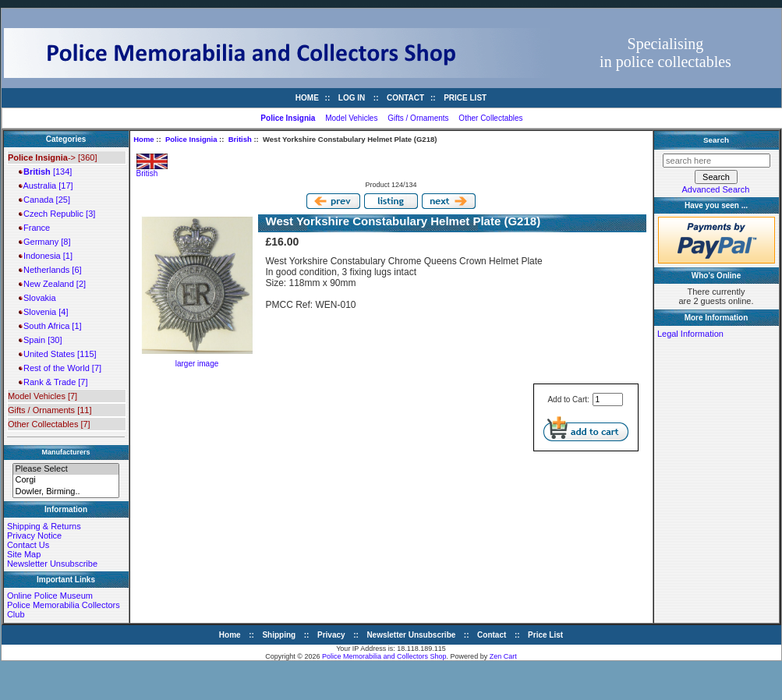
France (34, 228)
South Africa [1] (50, 326)
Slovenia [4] (44, 312)
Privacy (331, 635)
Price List (465, 98)
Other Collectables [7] (49, 424)
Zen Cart (503, 656)
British (240, 139)
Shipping (279, 635)
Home (307, 98)
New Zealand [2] (52, 284)
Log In (352, 98)
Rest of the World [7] (60, 368)
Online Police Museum (50, 596)
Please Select (65, 469)
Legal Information (690, 334)
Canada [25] (44, 200)
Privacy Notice (34, 536)
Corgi (65, 480)
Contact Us (28, 545)
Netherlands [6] (50, 270)
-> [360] (53, 157)
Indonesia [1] (46, 256)
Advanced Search (716, 189)
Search (716, 140)
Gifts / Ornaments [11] (50, 410)
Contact (405, 98)
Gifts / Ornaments (418, 118)
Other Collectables (490, 118)
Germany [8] (45, 242)
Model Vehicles (351, 118)
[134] (45, 171)
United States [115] (58, 354)
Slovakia (37, 298)
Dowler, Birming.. (65, 492)
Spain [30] (41, 340)
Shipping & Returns (44, 526)
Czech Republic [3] (57, 214)
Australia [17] (46, 186)
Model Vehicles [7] (42, 396)
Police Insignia (191, 139)
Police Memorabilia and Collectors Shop (384, 656)
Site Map (24, 554)
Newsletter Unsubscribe (52, 564)
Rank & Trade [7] (53, 382)
